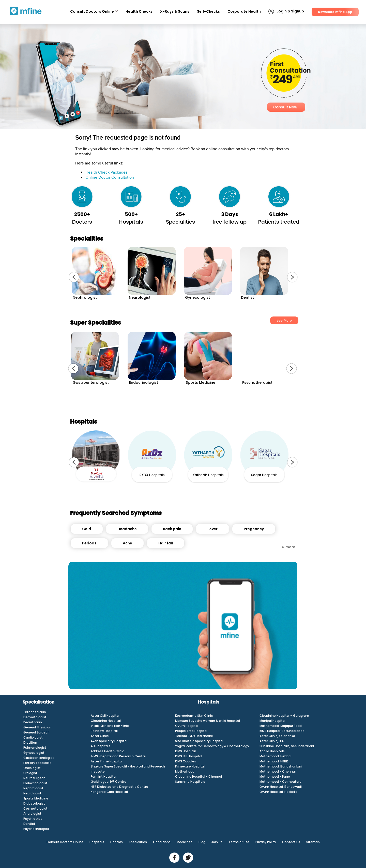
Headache (127, 529)
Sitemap (313, 842)
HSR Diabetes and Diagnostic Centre (119, 787)
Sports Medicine (36, 798)
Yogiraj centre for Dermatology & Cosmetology (212, 746)
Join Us (217, 842)
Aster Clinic (100, 736)
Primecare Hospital (190, 766)
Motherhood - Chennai (278, 771)
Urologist (30, 773)
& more (289, 547)
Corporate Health (244, 11)
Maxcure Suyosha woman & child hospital (208, 721)
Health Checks (139, 11)
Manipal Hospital (272, 721)
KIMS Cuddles (186, 761)
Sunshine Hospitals (190, 782)
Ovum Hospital (187, 726)
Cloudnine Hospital (106, 721)
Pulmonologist (35, 748)
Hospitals (97, 842)
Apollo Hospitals (272, 751)
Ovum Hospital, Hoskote (278, 792)
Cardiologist (33, 737)
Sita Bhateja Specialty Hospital (199, 741)
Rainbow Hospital (104, 731)
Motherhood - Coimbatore (280, 782)
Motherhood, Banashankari (281, 766)
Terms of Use (239, 842)
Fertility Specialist (37, 763)
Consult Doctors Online (94, 11)
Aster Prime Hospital (107, 761)
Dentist (29, 824)
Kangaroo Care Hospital (109, 792)
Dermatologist (35, 717)
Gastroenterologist (39, 758)
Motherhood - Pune (275, 777)
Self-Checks (208, 11)
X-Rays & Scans (175, 11)
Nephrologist (33, 788)
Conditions (162, 842)
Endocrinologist (35, 783)
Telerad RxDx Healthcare (194, 736)
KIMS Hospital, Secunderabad (282, 731)
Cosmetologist (35, 808)
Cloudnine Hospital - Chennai (199, 777)
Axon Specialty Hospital (109, 741)
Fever (212, 529)
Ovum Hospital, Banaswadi (281, 787)
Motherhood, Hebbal (275, 756)
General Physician (37, 727)
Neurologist (32, 793)
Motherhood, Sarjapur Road (281, 726)
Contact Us (291, 842)
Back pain (172, 529)
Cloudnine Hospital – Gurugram (284, 716)
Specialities (138, 842)
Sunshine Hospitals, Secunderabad (287, 746)
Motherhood (185, 771)
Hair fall (166, 543)
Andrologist (32, 814)
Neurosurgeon (34, 778)
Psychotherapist (36, 829)
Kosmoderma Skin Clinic (194, 716)
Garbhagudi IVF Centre (109, 782)
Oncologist (32, 768)
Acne (127, 543)
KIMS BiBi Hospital (189, 756)
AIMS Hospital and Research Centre (118, 756)
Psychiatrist (33, 819)
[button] (74, 277)
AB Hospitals (101, 746)
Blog (202, 842)
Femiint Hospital (104, 777)
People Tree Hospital (191, 731)
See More (284, 320)
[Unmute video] (183, 625)
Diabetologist (34, 803)
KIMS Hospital (185, 751)
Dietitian (30, 742)
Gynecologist (34, 753)
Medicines (185, 842)
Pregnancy (254, 529)
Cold (87, 529)
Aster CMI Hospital (105, 716)
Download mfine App (335, 12)
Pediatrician (33, 722)
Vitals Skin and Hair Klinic (110, 726)
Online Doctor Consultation (110, 177)
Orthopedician (35, 712)
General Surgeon (36, 732)
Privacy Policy (266, 842)
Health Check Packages (106, 172)
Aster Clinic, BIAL (272, 741)
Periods (89, 543)
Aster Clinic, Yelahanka (277, 736)
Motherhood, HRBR (274, 761)
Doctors (117, 842)
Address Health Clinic (107, 751)
